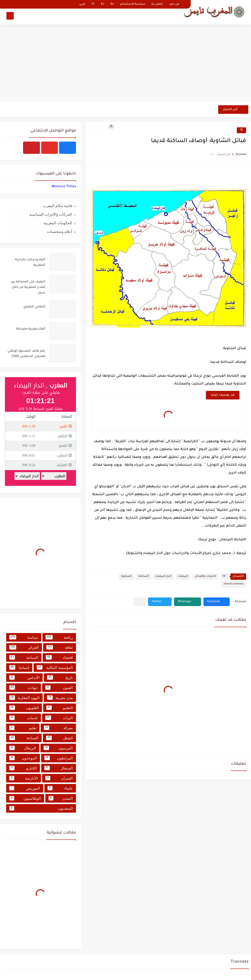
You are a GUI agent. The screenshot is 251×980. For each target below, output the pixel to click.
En (112, 4)
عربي (82, 4)
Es (103, 4)
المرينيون (58, 748)
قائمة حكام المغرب (57, 206)
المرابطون (59, 758)
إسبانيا (19, 667)
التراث (59, 718)
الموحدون (23, 758)
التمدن (61, 798)
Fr (93, 4)
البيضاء (183, 576)
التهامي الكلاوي (34, 307)
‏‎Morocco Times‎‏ (64, 187)
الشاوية (126, 576)
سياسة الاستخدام (133, 4)
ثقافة (60, 647)
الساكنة (144, 576)
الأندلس (24, 677)
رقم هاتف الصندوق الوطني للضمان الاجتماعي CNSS (26, 354)
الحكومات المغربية (58, 223)
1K (241, 130)
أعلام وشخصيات (60, 232)
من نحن (174, 4)
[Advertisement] (125, 64)
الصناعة (24, 738)
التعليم (60, 708)
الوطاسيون (25, 798)
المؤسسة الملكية (55, 667)
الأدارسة (24, 778)
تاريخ (60, 677)
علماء (60, 788)
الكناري (23, 768)
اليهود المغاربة (24, 698)
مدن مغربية (60, 698)
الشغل (60, 738)
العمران (59, 778)
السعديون (41, 808)
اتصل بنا (157, 4)
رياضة (59, 637)
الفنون (59, 688)
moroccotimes (234, 584)
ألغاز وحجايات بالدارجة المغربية (30, 263)
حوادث (24, 688)
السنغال (59, 768)
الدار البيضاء (163, 576)
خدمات (24, 718)
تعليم (23, 728)
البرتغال (23, 748)
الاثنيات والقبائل (205, 576)
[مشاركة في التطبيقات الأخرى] (140, 602)
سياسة (24, 637)
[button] (217, 602)
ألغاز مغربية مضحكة (31, 329)
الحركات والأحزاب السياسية (51, 214)
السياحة (24, 657)
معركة (58, 728)
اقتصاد (59, 657)
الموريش (25, 788)
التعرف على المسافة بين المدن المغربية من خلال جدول (28, 287)
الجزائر (24, 647)
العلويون (24, 708)
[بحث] (10, 16)
